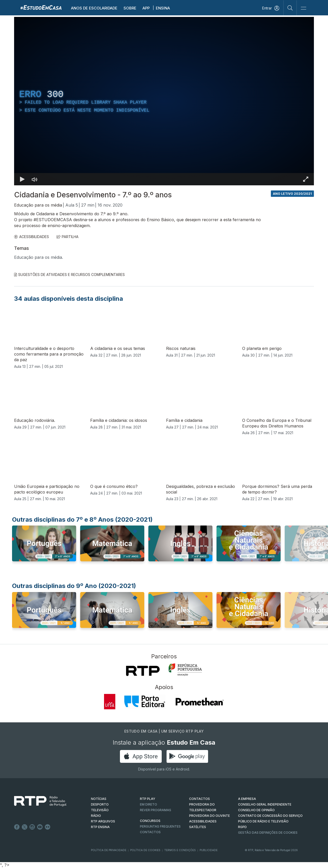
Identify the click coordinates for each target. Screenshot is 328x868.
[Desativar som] (35, 179)
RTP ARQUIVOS (103, 821)
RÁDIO (96, 816)
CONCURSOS (150, 821)
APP (146, 8)
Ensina (163, 8)
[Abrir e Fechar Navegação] (303, 8)
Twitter (25, 827)
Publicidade (209, 850)
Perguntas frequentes (160, 826)
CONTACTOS (199, 799)
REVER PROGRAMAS (156, 810)
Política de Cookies (145, 850)
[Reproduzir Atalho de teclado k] (22, 179)
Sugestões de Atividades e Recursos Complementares (69, 275)
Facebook (17, 827)
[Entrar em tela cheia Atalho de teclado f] (306, 179)
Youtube (40, 827)
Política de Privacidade (109, 850)
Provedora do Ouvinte (209, 816)
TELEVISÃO (100, 810)
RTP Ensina (100, 827)
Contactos (150, 832)
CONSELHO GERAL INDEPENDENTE (265, 804)
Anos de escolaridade (94, 8)
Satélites (198, 827)
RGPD (242, 827)
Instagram (32, 827)
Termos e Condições (180, 850)
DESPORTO (100, 804)
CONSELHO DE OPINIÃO (256, 810)
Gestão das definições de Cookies (268, 833)
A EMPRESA (247, 799)
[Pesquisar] (290, 8)
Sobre (130, 8)
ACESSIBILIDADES (32, 237)
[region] (164, 101)
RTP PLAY (148, 799)
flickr (48, 827)
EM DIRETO (148, 804)
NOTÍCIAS (99, 799)
